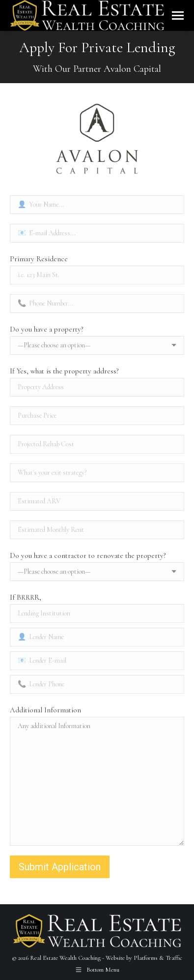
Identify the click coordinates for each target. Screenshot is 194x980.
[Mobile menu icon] (178, 15)
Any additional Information (97, 781)
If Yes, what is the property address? (64, 371)
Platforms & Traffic (158, 958)
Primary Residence (39, 259)
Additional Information (45, 710)
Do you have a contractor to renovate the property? (88, 555)
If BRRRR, (26, 597)
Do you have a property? (47, 329)
